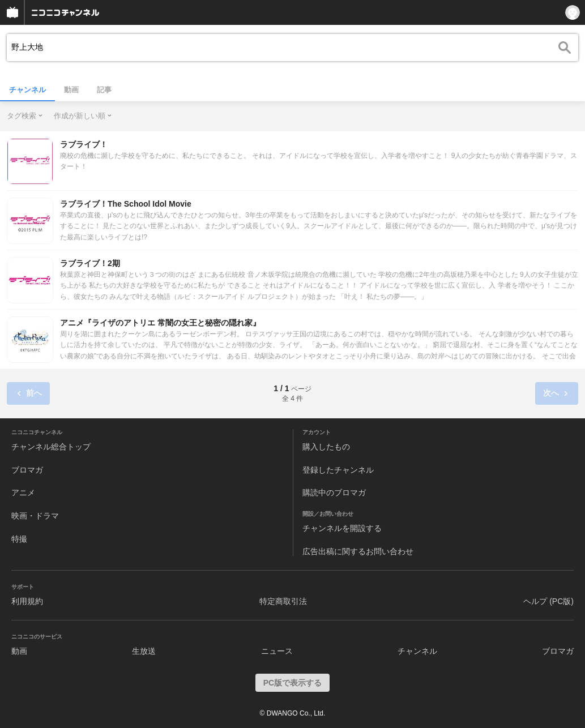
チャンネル (27, 90)
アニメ (23, 493)
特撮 (19, 539)
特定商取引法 (283, 601)
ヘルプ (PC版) (548, 601)
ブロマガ (27, 470)
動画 (71, 90)
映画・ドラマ (35, 516)
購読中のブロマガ (334, 493)
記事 (104, 90)
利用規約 (27, 601)
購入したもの (326, 447)
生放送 (144, 651)
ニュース (277, 651)
